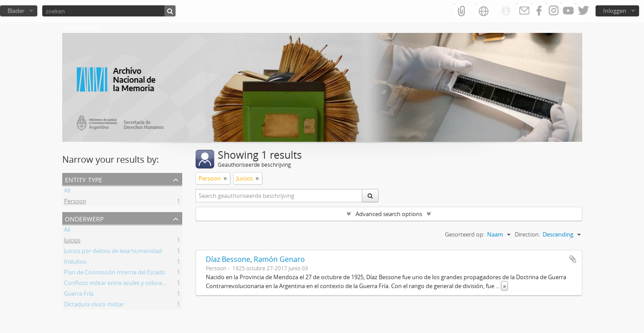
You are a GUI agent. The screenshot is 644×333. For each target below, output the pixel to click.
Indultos (75, 263)
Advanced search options (389, 214)
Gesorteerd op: (465, 234)
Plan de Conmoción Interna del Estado (115, 273)
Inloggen (615, 11)
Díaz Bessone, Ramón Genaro (255, 259)
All (67, 192)
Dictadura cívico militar (94, 305)
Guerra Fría (79, 295)
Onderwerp (84, 218)
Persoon (75, 202)
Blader (16, 11)
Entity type (84, 179)
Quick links (506, 11)
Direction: (527, 234)
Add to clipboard (573, 259)
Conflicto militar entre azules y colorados (118, 284)
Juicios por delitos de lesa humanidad (113, 252)
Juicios (72, 241)
